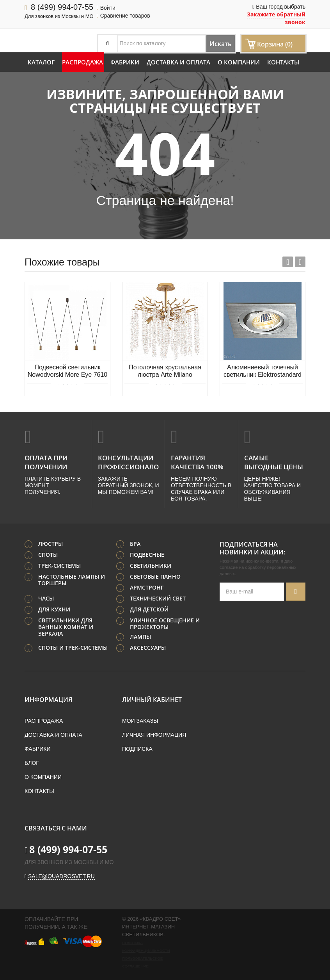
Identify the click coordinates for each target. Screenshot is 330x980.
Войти (106, 8)
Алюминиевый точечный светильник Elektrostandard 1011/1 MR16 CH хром (263, 372)
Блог (32, 761)
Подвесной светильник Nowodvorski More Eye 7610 (68, 371)
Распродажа (82, 62)
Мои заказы (140, 719)
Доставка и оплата (178, 62)
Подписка (137, 747)
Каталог (41, 62)
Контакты (283, 62)
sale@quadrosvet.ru (61, 875)
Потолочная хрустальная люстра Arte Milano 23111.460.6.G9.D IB (165, 372)
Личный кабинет (152, 698)
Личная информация (154, 733)
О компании (239, 62)
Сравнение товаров (123, 16)
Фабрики (125, 62)
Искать (213, 44)
